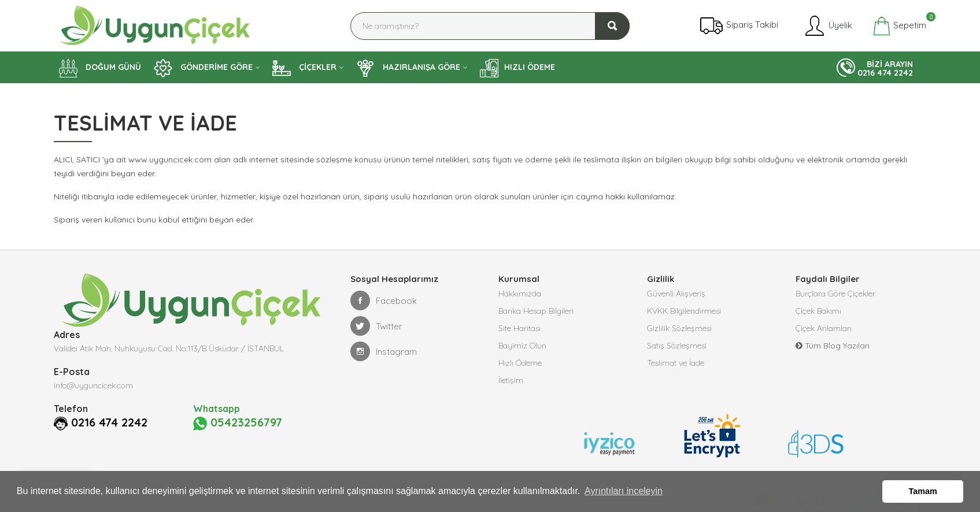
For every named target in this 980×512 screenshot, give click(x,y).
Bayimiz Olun (522, 346)
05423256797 (238, 423)
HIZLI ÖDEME (517, 68)
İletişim (511, 380)
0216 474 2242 (109, 422)
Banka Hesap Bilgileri (536, 311)
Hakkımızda (520, 294)
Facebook (384, 300)
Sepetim (899, 26)
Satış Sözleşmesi (677, 346)
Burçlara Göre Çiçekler (835, 294)
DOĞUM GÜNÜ (100, 68)
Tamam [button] (923, 491)
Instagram (384, 351)
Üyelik (828, 26)
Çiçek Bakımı (818, 311)
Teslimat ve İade (676, 363)
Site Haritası (519, 328)
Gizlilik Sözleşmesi (679, 328)
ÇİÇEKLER (304, 68)
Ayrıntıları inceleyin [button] (624, 491)
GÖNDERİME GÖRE (203, 68)
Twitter (376, 326)
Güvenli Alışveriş (676, 294)
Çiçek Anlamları (824, 328)
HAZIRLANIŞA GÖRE (408, 68)
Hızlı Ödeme (520, 363)
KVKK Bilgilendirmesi (684, 311)
